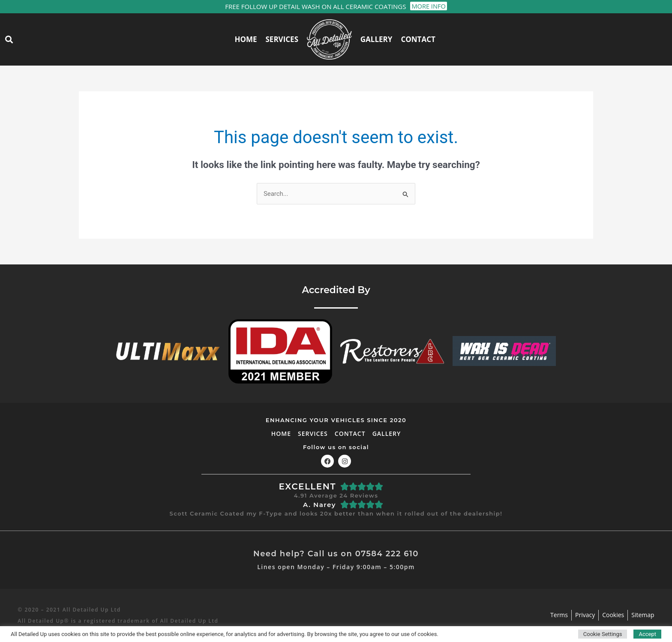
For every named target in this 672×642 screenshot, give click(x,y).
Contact (418, 39)
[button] (9, 40)
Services (282, 39)
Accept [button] (647, 634)
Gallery (376, 39)
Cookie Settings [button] (603, 634)
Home (246, 39)
